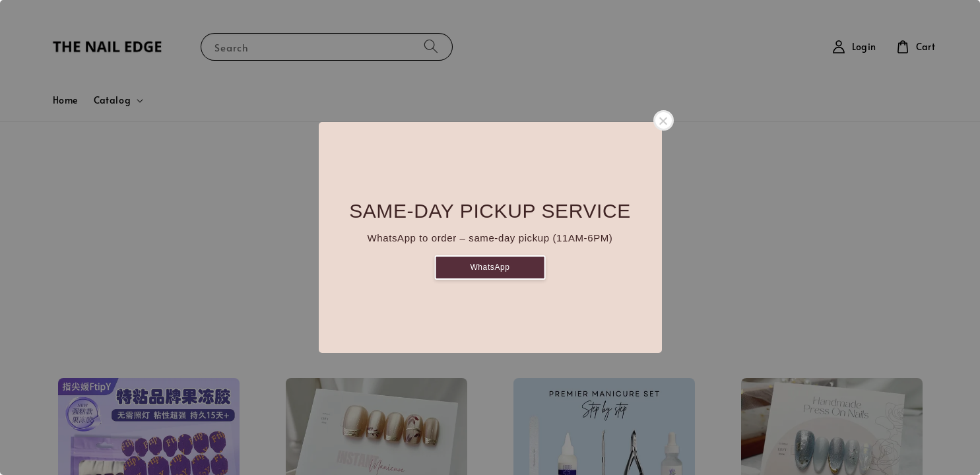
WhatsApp (490, 267)
